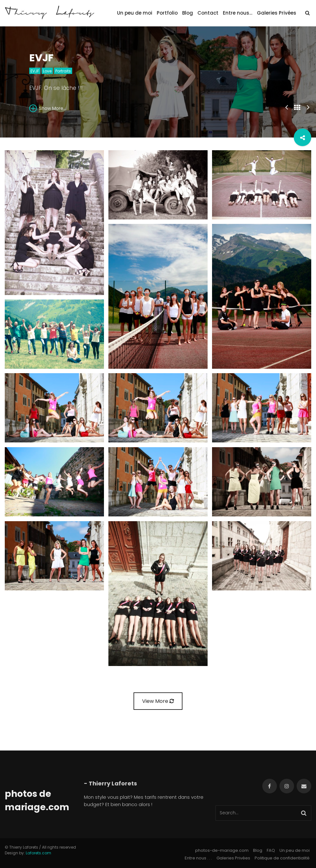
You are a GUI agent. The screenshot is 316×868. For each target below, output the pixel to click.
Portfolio (167, 13)
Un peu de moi (135, 13)
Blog (188, 13)
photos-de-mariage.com (222, 850)
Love (47, 71)
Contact (208, 13)
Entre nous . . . (198, 858)
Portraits (63, 71)
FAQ (271, 850)
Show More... (48, 108)
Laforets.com (38, 853)
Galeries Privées (277, 13)
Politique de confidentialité (282, 858)
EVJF (35, 71)
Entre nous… (238, 13)
